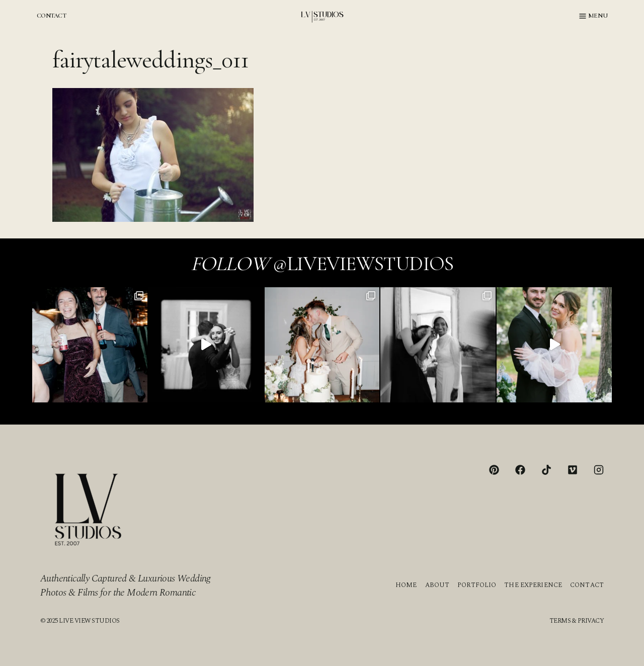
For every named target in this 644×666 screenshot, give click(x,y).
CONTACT (51, 16)
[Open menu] (593, 16)
